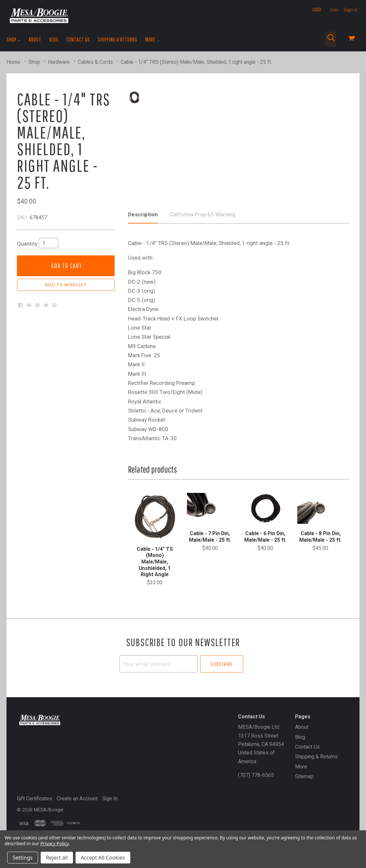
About (35, 40)
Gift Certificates (35, 824)
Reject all (57, 858)
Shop (14, 40)
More (153, 40)
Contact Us (78, 40)
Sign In (110, 824)
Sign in (351, 10)
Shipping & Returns (118, 40)
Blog (54, 40)
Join (334, 10)
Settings (23, 858)
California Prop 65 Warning (203, 240)
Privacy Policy (55, 843)
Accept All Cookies (103, 858)
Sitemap (304, 802)
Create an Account (77, 824)
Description (143, 240)
